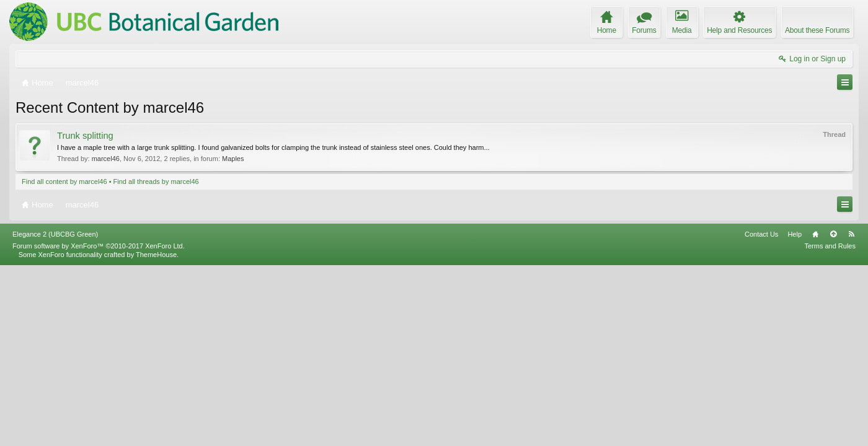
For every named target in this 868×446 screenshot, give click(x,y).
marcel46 (106, 159)
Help (795, 414)
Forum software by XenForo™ (99, 426)
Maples (233, 159)
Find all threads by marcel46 (156, 181)
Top (833, 414)
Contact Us (761, 414)
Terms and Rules (830, 426)
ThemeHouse (156, 435)
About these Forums (817, 30)
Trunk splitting (85, 136)
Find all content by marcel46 (64, 181)
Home (815, 414)
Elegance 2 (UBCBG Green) (55, 414)
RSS (851, 414)
